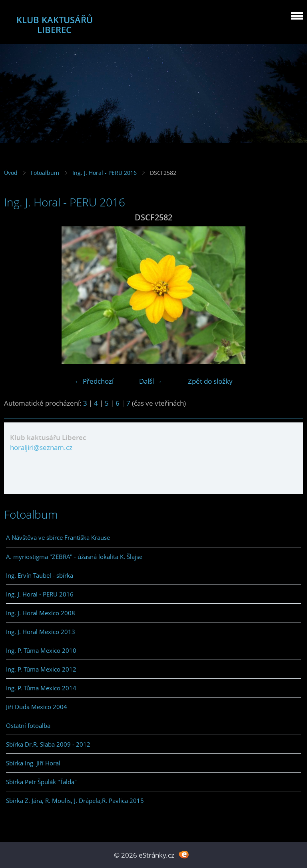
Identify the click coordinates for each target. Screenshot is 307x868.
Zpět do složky (210, 381)
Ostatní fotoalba (28, 725)
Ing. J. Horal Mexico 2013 (41, 632)
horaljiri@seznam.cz (41, 447)
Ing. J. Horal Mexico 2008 (41, 613)
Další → (151, 381)
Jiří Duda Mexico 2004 (37, 707)
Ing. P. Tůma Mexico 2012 (41, 669)
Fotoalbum (45, 173)
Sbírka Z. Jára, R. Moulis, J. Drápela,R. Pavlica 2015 (75, 801)
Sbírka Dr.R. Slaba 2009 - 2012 (48, 744)
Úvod (11, 173)
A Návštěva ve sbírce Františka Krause (58, 537)
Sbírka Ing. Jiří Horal (33, 763)
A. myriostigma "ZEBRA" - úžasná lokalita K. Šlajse (74, 557)
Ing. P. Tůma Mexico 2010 (41, 650)
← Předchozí (94, 381)
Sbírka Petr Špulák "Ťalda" (41, 782)
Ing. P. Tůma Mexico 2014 (41, 688)
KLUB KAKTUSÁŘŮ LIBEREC (55, 25)
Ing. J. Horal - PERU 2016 (105, 173)
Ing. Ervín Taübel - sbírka (40, 575)
